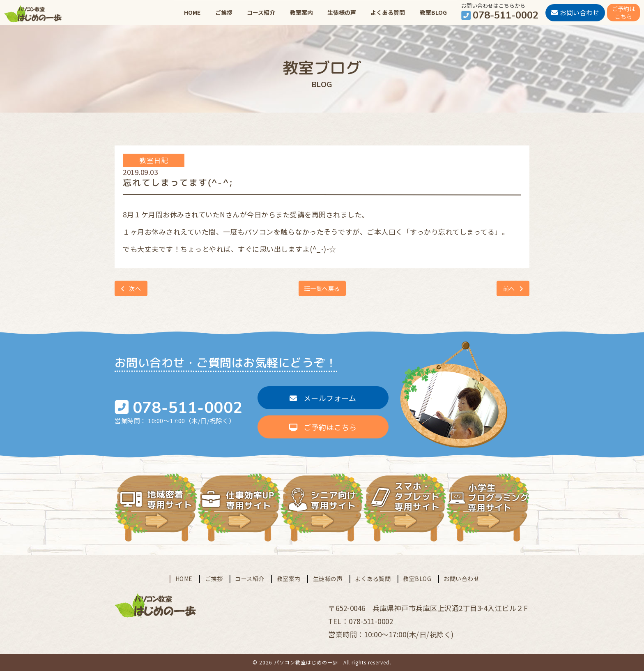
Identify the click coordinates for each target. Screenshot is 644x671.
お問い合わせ (461, 579)
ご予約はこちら (323, 427)
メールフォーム (323, 398)
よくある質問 (388, 12)
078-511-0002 (188, 408)
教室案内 (301, 12)
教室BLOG (433, 12)
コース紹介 (261, 12)
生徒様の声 (342, 12)
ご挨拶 (224, 12)
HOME (192, 12)
